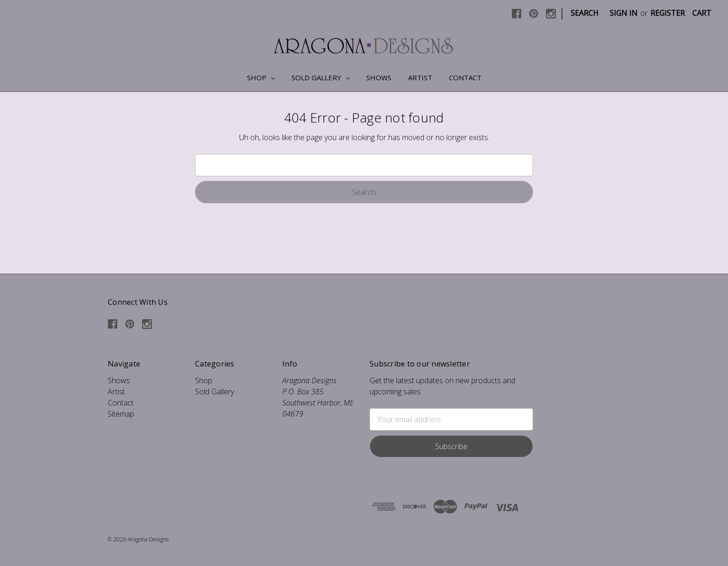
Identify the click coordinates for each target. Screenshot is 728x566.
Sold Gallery (321, 77)
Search (585, 13)
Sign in (624, 13)
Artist (420, 77)
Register (668, 13)
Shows (379, 77)
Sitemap (121, 414)
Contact (465, 77)
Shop (261, 77)
